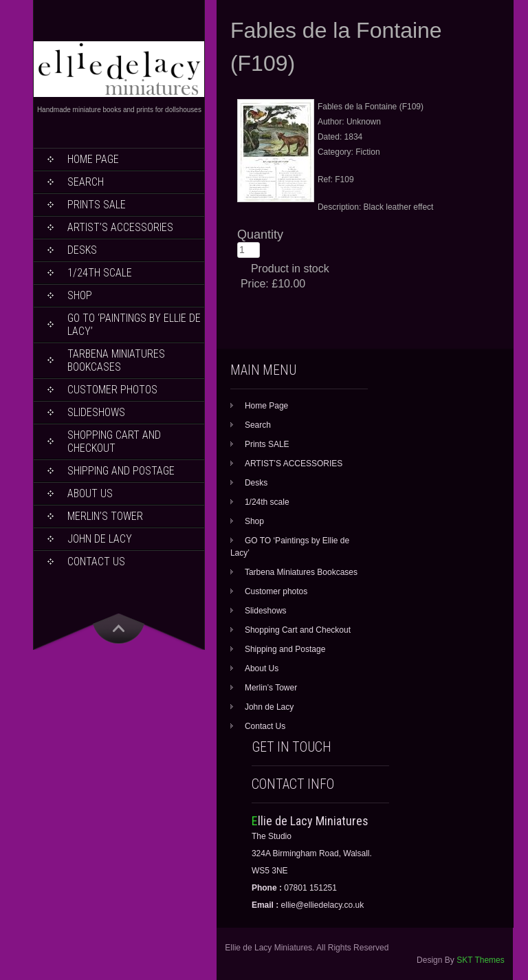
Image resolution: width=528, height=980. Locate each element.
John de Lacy (100, 539)
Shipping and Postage (121, 471)
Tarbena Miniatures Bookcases (116, 360)
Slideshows (96, 412)
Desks (82, 250)
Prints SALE (97, 205)
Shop (80, 295)
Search (86, 182)
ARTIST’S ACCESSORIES (120, 227)
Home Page (93, 159)
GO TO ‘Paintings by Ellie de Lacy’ (134, 325)
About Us (90, 493)
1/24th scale (100, 273)
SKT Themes (481, 960)
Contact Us (96, 562)
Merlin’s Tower (105, 516)
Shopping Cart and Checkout (114, 442)
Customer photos (112, 390)
